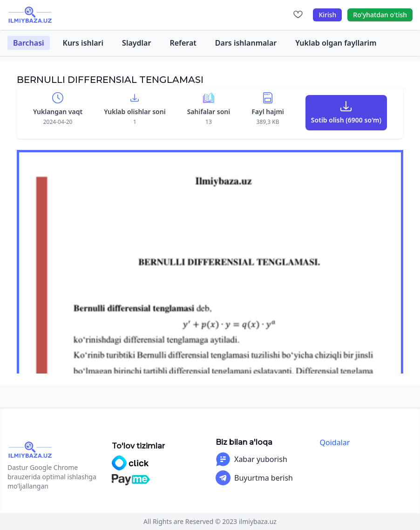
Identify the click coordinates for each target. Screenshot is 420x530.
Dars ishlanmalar (246, 43)
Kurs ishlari (83, 43)
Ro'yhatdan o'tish (380, 15)
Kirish (327, 15)
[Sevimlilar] (298, 15)
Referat (183, 43)
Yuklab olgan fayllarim (336, 43)
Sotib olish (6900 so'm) (346, 120)
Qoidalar (335, 442)
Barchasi (29, 43)
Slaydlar (136, 43)
